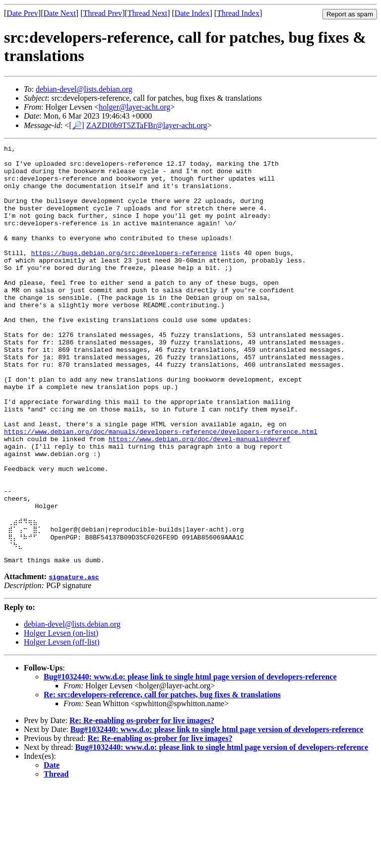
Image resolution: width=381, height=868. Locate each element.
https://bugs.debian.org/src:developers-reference (124, 275)
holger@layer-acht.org (134, 107)
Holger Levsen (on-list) (61, 714)
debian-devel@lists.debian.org (84, 89)
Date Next (60, 13)
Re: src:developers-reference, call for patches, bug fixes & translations (162, 776)
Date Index (192, 13)
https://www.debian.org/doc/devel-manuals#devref (200, 498)
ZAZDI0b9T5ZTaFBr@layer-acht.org (147, 125)
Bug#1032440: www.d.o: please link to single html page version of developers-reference (190, 758)
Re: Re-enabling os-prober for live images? (142, 802)
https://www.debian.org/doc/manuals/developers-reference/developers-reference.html (161, 489)
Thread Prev (102, 13)
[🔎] (77, 125)
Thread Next (147, 13)
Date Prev (22, 13)
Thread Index (238, 13)
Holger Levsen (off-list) (62, 723)
